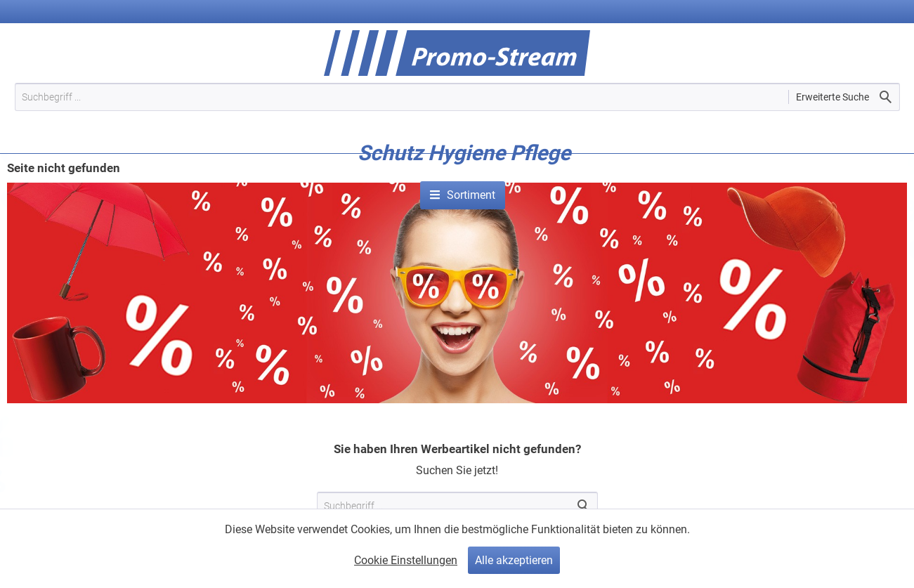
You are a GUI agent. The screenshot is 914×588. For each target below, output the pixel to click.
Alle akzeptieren (514, 560)
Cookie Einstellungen (406, 560)
